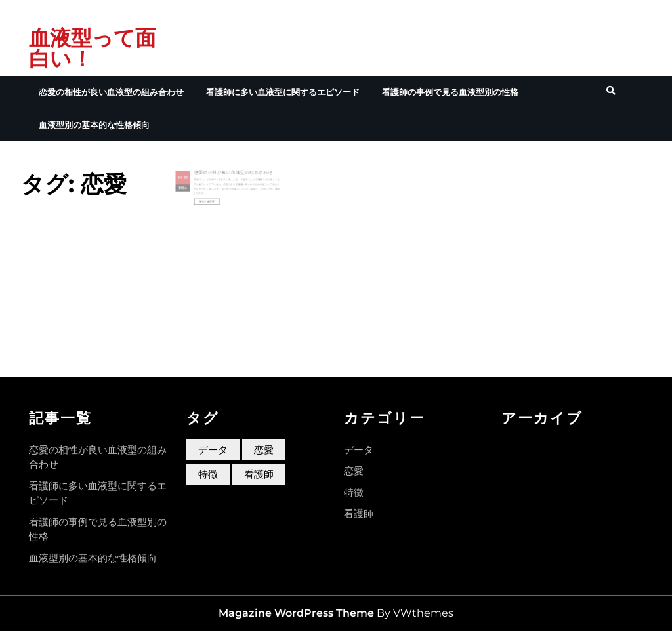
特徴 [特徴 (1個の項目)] (208, 474)
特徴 (354, 492)
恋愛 (354, 471)
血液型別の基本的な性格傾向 (94, 125)
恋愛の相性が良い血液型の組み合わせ (111, 92)
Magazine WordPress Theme (296, 613)
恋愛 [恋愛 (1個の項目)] (264, 450)
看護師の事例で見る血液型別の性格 (450, 92)
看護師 (359, 513)
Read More (216, 200)
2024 (199, 190)
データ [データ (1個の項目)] (213, 450)
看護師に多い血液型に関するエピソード (283, 92)
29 (201, 184)
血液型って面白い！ (93, 48)
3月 (198, 184)
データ (359, 450)
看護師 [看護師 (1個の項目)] (259, 474)
